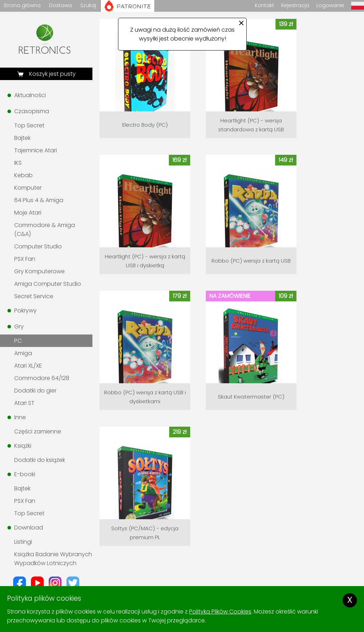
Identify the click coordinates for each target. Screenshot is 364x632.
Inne (20, 417)
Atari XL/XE (28, 366)
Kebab (23, 175)
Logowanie (330, 5)
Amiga (23, 353)
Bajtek (22, 138)
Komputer (28, 188)
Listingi (23, 542)
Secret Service (34, 296)
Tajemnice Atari (36, 150)
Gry (19, 326)
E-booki (25, 474)
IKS (18, 163)
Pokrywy (25, 310)
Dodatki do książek (40, 460)
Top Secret (29, 125)
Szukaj (88, 5)
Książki (23, 446)
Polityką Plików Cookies (220, 612)
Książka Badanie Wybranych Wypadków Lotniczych (53, 559)
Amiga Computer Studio (48, 284)
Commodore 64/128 (42, 378)
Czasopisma (32, 111)
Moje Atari (28, 213)
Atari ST (24, 403)
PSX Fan (25, 259)
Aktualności (30, 95)
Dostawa (60, 5)
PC (18, 341)
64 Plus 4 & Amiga (39, 200)
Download (29, 528)
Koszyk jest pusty (52, 74)
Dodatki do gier (35, 391)
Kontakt (264, 5)
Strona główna (22, 5)
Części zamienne (38, 431)
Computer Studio (38, 246)
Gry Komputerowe (39, 271)
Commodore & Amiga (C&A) (45, 230)
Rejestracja (295, 5)
